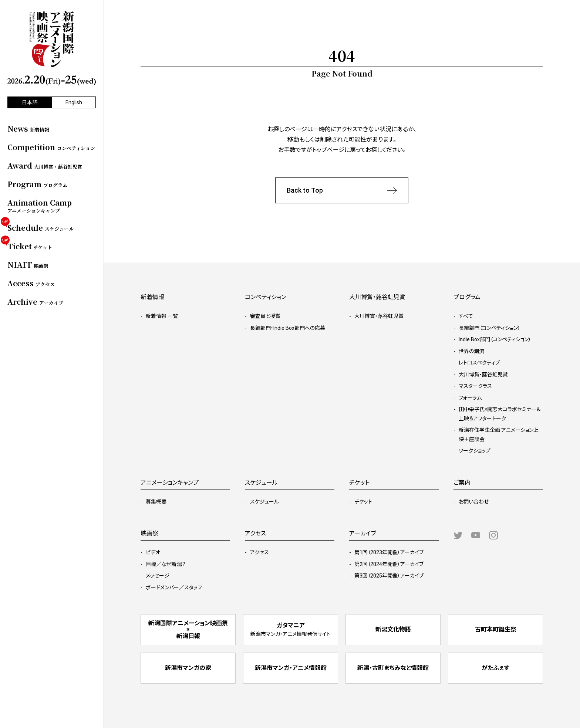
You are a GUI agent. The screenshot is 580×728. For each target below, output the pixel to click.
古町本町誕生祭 (496, 629)
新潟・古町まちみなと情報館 (393, 668)
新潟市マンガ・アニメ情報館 (291, 668)
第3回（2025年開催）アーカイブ (389, 576)
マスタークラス (475, 386)
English (74, 102)
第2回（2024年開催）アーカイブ (389, 564)
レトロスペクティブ (479, 363)
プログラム (467, 297)
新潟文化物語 (393, 629)
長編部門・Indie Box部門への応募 (288, 328)
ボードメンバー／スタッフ (174, 588)
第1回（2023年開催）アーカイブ (389, 552)
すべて (466, 316)
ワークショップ (475, 451)
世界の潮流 (471, 351)
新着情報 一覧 (162, 316)
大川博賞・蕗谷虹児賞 (379, 316)
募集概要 (156, 502)
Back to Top (342, 191)
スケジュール (264, 502)
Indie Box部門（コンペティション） (495, 339)
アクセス (259, 552)
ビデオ (153, 552)
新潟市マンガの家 (188, 668)
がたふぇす (495, 668)
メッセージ (158, 576)
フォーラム (470, 398)
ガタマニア (291, 629)
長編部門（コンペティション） (490, 328)
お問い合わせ (474, 502)
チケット (363, 502)
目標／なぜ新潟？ (166, 564)
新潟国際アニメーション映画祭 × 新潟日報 (188, 630)
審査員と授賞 (265, 316)
